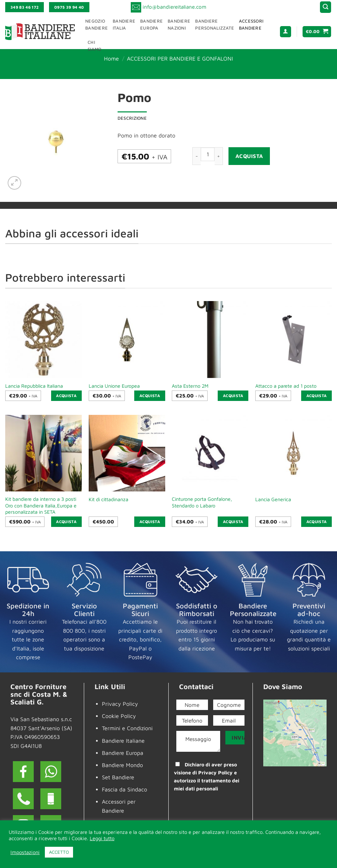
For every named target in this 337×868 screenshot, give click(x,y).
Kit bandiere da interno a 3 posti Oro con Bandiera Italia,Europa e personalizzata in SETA (41, 505)
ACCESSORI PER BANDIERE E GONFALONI (180, 58)
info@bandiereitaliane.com (174, 6)
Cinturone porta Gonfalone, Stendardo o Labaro (202, 502)
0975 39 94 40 (69, 7)
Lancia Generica (273, 499)
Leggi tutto (102, 838)
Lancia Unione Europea (114, 386)
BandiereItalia (124, 25)
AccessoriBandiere (251, 25)
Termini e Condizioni (127, 728)
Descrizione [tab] (132, 118)
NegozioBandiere (97, 25)
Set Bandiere (118, 777)
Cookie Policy (119, 716)
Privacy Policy (120, 704)
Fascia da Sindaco (125, 789)
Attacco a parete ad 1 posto (286, 386)
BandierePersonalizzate (215, 25)
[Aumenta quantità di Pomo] (219, 156)
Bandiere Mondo (122, 765)
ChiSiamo (94, 46)
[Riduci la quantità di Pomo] (196, 156)
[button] (326, 7)
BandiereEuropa (151, 25)
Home (111, 58)
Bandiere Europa (123, 753)
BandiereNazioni (179, 25)
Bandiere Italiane (123, 741)
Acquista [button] (66, 396)
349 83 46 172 (25, 7)
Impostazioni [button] (25, 852)
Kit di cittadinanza (109, 499)
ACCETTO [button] (59, 852)
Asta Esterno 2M (190, 386)
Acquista (249, 156)
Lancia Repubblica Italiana (34, 386)
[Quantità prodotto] (208, 154)
